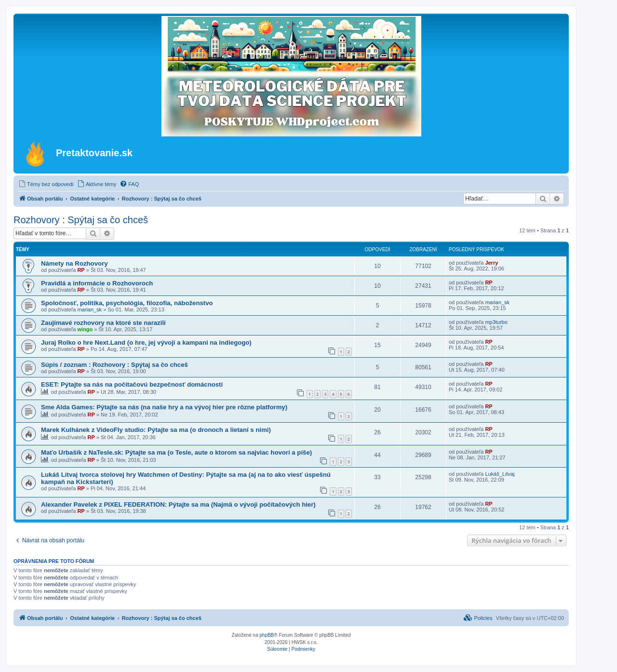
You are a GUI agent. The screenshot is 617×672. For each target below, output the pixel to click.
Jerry (491, 263)
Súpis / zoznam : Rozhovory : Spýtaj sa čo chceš (114, 365)
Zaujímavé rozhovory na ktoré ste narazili (103, 323)
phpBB (267, 635)
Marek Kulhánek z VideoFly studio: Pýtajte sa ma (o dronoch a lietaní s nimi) (156, 430)
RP (81, 270)
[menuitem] (46, 184)
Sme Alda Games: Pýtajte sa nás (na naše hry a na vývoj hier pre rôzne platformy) (164, 407)
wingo (85, 329)
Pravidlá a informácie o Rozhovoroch (97, 283)
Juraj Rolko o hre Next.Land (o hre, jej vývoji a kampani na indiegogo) (146, 343)
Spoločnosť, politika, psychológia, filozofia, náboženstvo (127, 303)
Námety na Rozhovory (74, 263)
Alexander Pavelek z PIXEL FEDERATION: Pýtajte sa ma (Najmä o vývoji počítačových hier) (178, 504)
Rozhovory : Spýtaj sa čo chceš (81, 220)
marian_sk (89, 309)
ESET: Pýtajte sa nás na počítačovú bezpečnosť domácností (132, 384)
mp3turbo (496, 322)
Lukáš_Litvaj (500, 474)
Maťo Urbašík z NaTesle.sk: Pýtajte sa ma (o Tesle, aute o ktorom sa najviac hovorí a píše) (176, 452)
